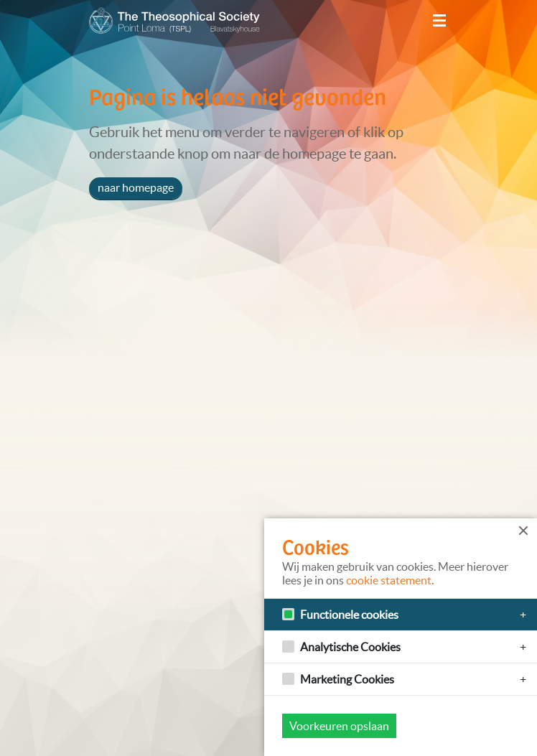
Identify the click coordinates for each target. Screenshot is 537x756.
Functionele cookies (349, 615)
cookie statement (389, 580)
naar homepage (136, 187)
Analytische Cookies (350, 647)
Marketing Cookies (347, 679)
